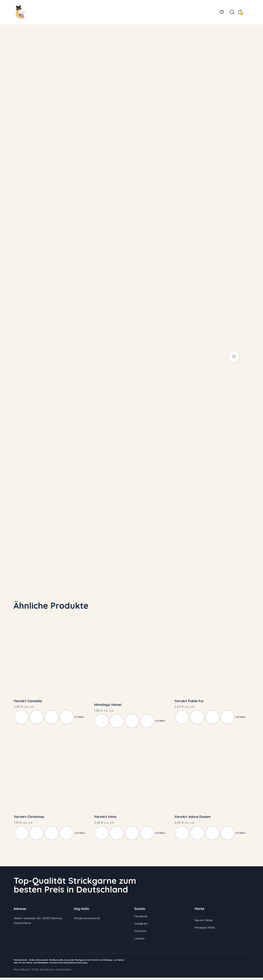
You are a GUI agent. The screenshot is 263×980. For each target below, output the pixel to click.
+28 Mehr (160, 835)
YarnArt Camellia (28, 702)
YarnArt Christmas (29, 819)
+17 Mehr (79, 718)
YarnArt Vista (105, 819)
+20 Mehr (240, 718)
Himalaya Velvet (108, 706)
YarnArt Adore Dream (193, 819)
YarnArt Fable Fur (189, 702)
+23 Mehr (240, 835)
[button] (237, 357)
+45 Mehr (160, 722)
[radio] (21, 718)
